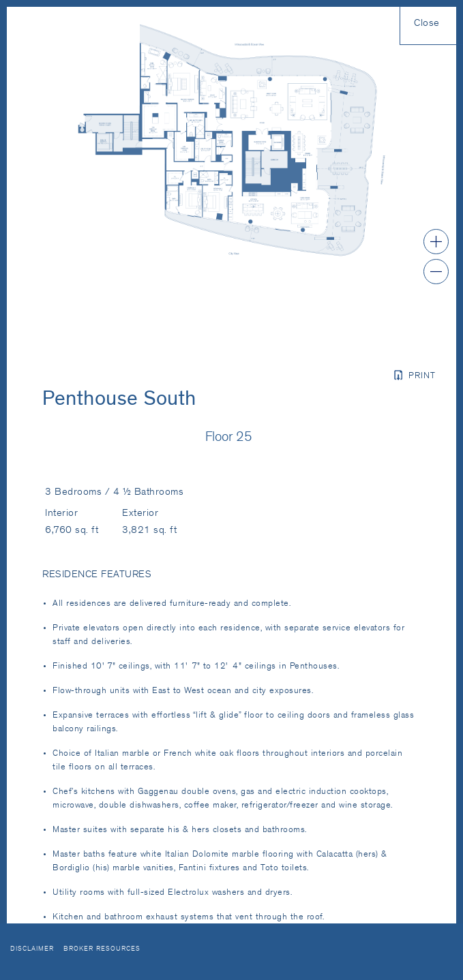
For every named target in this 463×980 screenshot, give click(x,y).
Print (422, 377)
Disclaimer (32, 949)
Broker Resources (102, 949)
